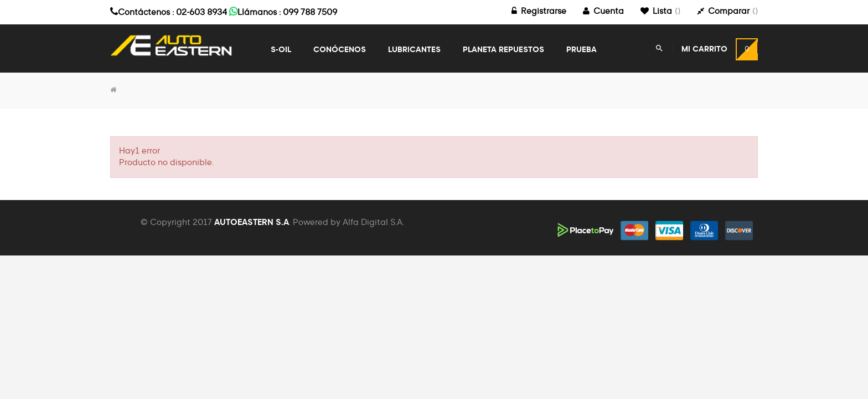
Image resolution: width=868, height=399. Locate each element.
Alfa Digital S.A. (373, 222)
